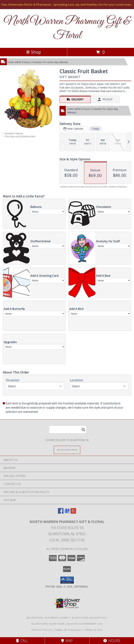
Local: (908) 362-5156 (67, 540)
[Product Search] (68, 430)
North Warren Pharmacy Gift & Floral (67, 28)
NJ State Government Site (85, 624)
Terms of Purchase (68, 630)
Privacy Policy (42, 630)
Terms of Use (93, 630)
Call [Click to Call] (22, 641)
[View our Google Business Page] (67, 513)
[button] (67, 580)
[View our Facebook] (61, 513)
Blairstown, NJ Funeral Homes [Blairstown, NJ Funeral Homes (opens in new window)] (48, 618)
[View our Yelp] (73, 513)
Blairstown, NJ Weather (48, 624)
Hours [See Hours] (112, 641)
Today (95, 129)
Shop (33, 52)
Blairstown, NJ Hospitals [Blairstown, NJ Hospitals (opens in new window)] (90, 618)
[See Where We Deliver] (67, 450)
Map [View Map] (67, 641)
